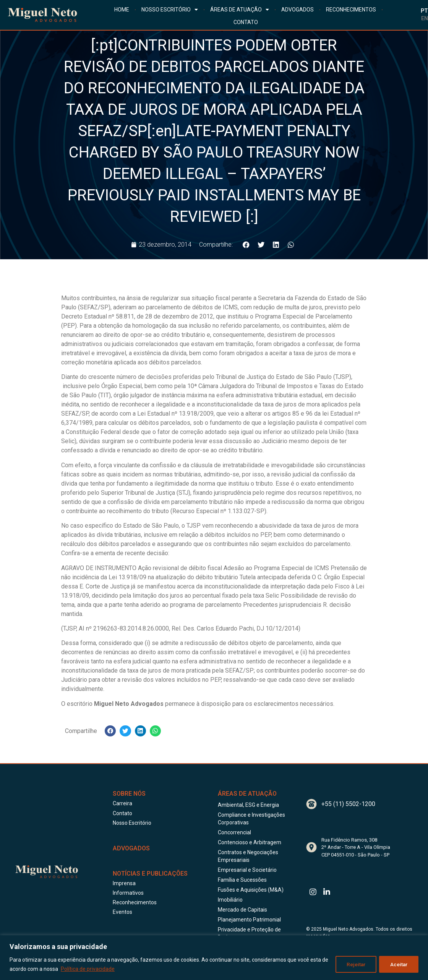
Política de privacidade (95, 969)
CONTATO (246, 22)
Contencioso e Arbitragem (250, 842)
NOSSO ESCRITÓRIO (170, 10)
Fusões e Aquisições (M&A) (251, 890)
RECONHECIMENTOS (351, 10)
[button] (246, 245)
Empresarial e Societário (247, 870)
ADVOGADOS (297, 10)
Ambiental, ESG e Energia (248, 805)
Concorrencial (234, 832)
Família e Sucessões (242, 880)
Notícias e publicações (150, 874)
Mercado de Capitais (242, 910)
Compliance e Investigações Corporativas (251, 819)
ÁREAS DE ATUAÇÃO (240, 10)
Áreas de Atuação (247, 794)
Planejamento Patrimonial (249, 920)
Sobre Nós (129, 794)
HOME (122, 10)
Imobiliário (230, 900)
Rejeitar (354, 964)
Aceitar (398, 964)
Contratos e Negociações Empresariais (248, 856)
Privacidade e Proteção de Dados (249, 933)
